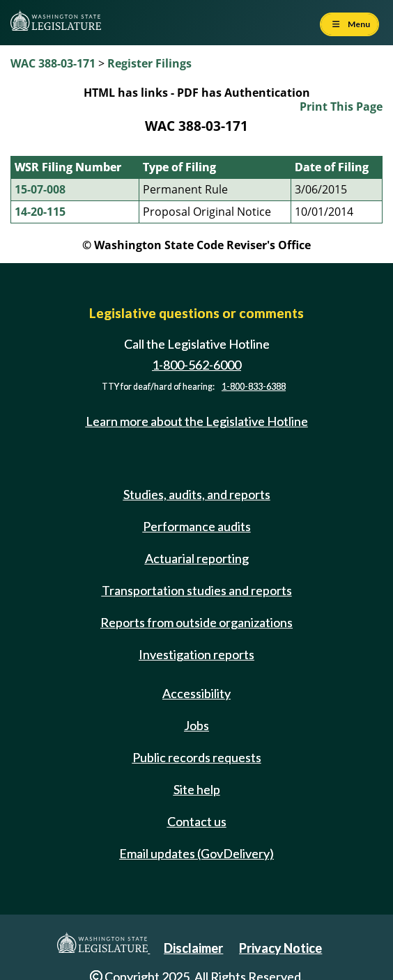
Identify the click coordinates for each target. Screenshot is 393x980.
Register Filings (149, 63)
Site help (197, 789)
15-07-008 (40, 189)
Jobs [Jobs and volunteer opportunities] (196, 725)
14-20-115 (40, 212)
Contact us (197, 821)
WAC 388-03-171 (53, 63)
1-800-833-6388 (254, 387)
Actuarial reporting (197, 558)
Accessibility (196, 693)
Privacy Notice (280, 948)
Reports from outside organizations (196, 622)
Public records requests (197, 757)
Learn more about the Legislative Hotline (197, 422)
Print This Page (341, 106)
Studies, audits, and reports (197, 494)
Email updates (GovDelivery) (196, 853)
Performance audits (197, 526)
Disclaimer (193, 948)
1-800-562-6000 (196, 365)
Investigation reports (196, 654)
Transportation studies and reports (197, 590)
